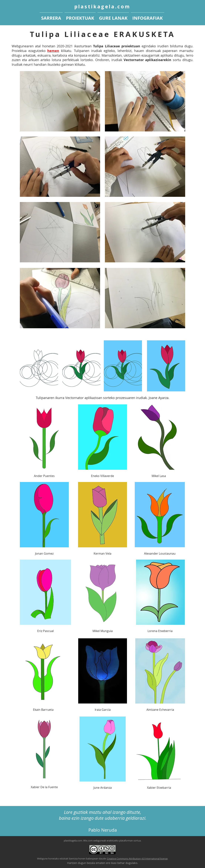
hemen (53, 51)
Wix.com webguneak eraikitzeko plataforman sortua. (112, 841)
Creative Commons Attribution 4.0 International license (137, 859)
